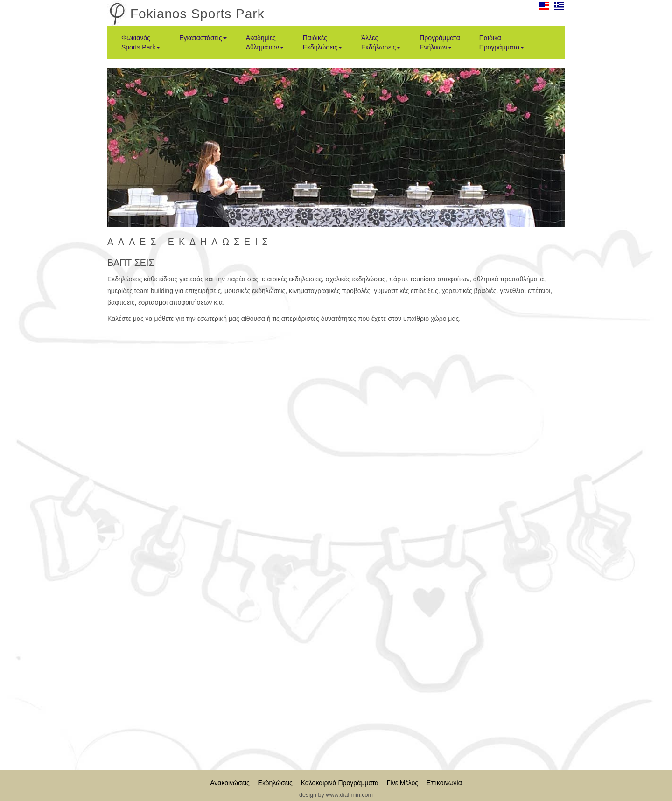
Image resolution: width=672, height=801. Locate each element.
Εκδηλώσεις (275, 783)
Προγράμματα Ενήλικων (440, 42)
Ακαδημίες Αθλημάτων (265, 42)
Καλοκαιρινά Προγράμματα (340, 783)
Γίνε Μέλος (402, 783)
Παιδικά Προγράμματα (502, 42)
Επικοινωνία (444, 783)
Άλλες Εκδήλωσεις (381, 42)
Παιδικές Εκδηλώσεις (322, 42)
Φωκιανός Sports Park (141, 42)
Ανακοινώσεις (230, 783)
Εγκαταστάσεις (203, 38)
